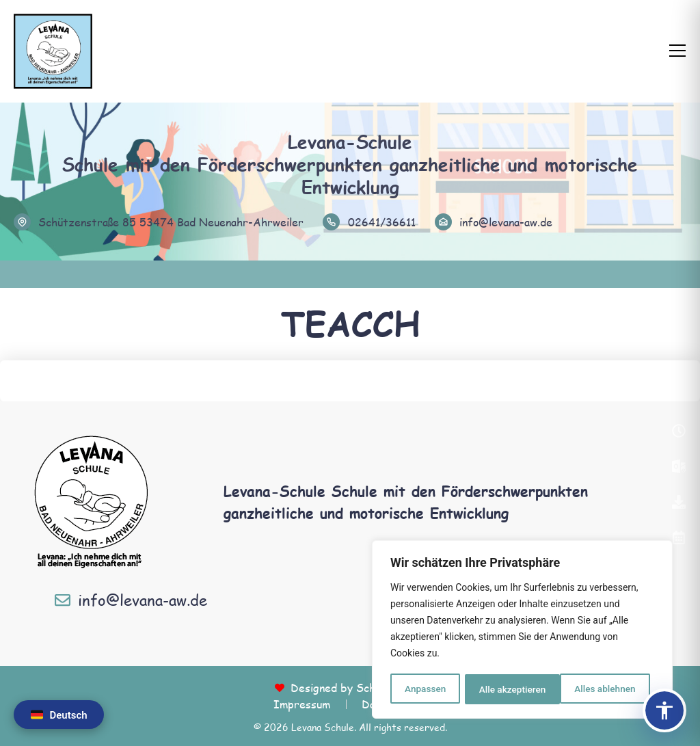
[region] (522, 630)
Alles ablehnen (509, 689)
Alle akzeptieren (606, 689)
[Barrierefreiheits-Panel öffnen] (664, 710)
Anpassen (425, 689)
